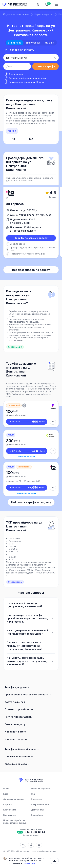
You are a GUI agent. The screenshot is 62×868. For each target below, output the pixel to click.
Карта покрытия (44, 14)
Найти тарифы (45, 66)
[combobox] (27, 58)
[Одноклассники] (31, 845)
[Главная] (15, 5)
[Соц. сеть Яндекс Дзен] (39, 845)
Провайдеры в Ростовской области (28, 695)
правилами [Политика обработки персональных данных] (30, 863)
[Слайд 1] (27, 262)
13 (14, 139)
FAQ (33, 794)
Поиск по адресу (15, 724)
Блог (6, 794)
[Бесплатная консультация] (47, 5)
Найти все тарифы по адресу (31, 502)
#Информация (15, 347)
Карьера (8, 804)
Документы (37, 810)
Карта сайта (10, 810)
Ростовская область (19, 50)
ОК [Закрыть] (54, 861)
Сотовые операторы (19, 757)
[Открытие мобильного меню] (57, 5)
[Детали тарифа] (53, 422)
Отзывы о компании (14, 799)
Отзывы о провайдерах (19, 709)
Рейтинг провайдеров (18, 717)
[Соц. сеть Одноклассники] (31, 845)
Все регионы (10, 815)
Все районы (37, 815)
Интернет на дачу (16, 739)
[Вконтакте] (23, 845)
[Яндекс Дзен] (39, 845)
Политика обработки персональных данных (15, 822)
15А (31, 139)
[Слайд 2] (31, 262)
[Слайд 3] (35, 262)
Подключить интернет (16, 14)
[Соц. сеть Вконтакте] (23, 845)
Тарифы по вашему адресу (31, 238)
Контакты (36, 799)
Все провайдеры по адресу (31, 270)
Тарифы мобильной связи (22, 749)
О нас (6, 789)
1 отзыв (52, 197)
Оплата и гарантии (41, 789)
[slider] (31, 225)
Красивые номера (17, 764)
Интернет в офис (15, 732)
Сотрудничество (40, 804)
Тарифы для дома (17, 687)
